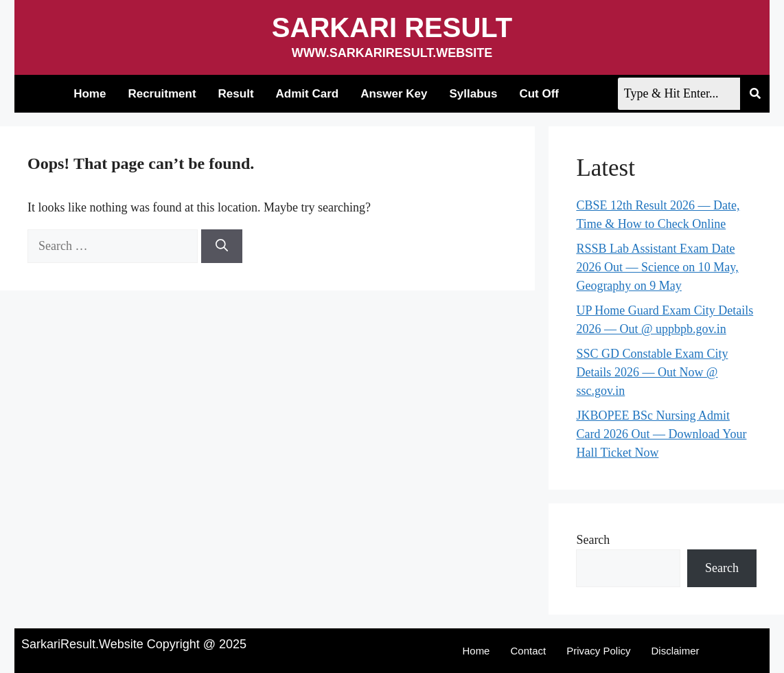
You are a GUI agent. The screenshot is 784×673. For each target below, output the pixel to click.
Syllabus (474, 94)
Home (90, 94)
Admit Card (308, 94)
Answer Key (394, 94)
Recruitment (162, 94)
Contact (528, 651)
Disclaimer (676, 651)
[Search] (222, 246)
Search (593, 540)
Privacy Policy (598, 651)
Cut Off (539, 94)
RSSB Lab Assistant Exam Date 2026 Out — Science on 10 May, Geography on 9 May (657, 267)
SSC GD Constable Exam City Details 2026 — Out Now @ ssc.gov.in (652, 372)
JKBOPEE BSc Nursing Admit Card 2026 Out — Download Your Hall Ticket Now (661, 434)
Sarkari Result (392, 27)
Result (236, 94)
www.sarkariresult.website (392, 53)
